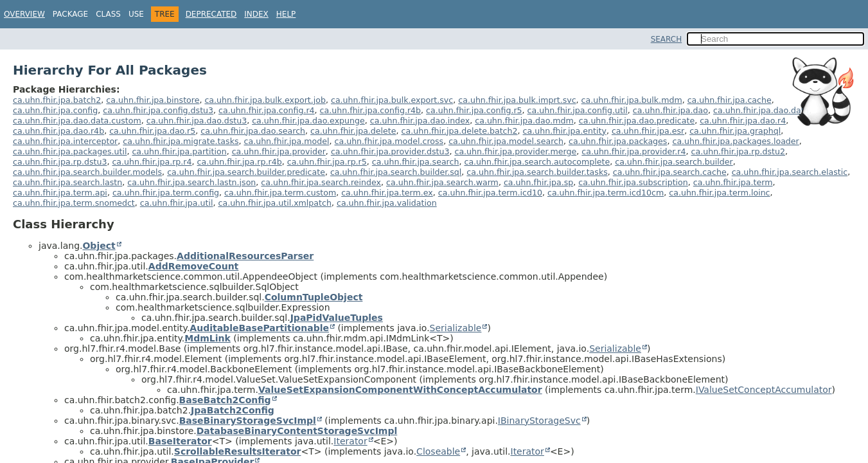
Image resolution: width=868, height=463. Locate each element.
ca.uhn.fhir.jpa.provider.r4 (633, 151)
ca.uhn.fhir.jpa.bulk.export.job (265, 100)
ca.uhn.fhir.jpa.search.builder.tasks (537, 172)
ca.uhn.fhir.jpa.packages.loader (735, 141)
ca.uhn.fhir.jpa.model (287, 141)
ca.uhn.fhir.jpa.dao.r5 (152, 131)
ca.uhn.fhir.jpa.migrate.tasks (181, 141)
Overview (24, 14)
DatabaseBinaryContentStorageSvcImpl (297, 431)
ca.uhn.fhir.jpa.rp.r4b (240, 162)
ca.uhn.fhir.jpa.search (416, 162)
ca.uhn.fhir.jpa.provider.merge (515, 151)
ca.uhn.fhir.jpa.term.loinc (719, 193)
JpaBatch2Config (233, 410)
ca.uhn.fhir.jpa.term (733, 182)
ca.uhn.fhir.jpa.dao (670, 110)
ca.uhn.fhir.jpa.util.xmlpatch (274, 203)
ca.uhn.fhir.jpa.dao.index (420, 121)
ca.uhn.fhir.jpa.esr (648, 131)
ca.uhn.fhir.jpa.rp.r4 (152, 162)
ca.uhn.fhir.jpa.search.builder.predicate (246, 172)
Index (256, 14)
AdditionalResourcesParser (245, 256)
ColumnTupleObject (314, 297)
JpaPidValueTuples (337, 318)
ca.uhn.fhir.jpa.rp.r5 (327, 162)
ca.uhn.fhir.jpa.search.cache (670, 172)
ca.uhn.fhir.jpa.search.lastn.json (191, 182)
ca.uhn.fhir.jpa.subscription (633, 182)
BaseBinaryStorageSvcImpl (248, 421)
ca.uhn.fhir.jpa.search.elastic (790, 172)
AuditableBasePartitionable (259, 328)
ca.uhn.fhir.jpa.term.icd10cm (606, 193)
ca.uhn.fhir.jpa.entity (565, 131)
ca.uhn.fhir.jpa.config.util (578, 110)
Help (286, 14)
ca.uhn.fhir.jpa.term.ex (387, 193)
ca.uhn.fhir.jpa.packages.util (70, 151)
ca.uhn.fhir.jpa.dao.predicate (637, 121)
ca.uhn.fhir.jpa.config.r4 (266, 110)
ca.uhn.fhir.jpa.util (177, 203)
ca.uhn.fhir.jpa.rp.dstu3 (60, 162)
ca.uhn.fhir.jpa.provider (279, 151)
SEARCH (667, 39)
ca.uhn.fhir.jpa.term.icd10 (490, 193)
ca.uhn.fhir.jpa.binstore (153, 100)
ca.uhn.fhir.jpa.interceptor (65, 141)
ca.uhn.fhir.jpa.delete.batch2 (460, 131)
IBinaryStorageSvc (539, 421)
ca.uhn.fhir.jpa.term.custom (280, 193)
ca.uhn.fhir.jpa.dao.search (253, 131)
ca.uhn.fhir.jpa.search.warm (442, 182)
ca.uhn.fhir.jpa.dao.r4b (58, 131)
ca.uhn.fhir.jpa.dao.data (761, 110)
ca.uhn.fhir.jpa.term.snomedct (74, 203)
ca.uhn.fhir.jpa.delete (353, 131)
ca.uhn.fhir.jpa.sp (538, 182)
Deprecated (211, 14)
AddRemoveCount (194, 266)
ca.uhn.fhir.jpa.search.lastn (67, 182)
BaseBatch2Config (225, 400)
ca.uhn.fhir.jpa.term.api (60, 193)
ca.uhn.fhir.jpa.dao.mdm (524, 121)
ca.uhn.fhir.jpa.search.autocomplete (537, 162)
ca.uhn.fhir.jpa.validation (387, 203)
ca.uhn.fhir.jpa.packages (618, 141)
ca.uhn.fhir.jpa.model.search (506, 141)
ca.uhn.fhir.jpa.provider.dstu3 (390, 151)
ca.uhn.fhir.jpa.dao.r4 (743, 121)
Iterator (350, 441)
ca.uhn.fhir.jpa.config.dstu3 (158, 110)
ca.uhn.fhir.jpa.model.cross (389, 141)
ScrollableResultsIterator (238, 451)
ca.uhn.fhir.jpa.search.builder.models (87, 172)
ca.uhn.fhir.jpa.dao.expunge (308, 121)
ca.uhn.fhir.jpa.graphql (735, 131)
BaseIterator (180, 441)
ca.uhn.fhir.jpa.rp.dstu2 (738, 151)
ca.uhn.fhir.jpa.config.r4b (370, 110)
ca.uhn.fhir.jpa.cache (730, 100)
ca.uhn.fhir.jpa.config (55, 110)
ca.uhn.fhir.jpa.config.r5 (474, 110)
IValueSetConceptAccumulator (764, 390)
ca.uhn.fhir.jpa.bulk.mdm (632, 100)
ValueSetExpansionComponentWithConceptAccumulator (400, 390)
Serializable (456, 328)
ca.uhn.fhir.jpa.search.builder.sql (396, 172)
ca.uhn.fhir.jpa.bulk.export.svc (392, 100)
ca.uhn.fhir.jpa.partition (179, 151)
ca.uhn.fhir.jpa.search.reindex (321, 182)
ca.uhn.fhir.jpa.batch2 (57, 100)
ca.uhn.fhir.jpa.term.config (166, 193)
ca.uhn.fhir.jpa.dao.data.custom (77, 121)
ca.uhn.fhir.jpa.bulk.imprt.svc (517, 100)
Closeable (438, 451)
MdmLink (208, 338)
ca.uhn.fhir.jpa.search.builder (674, 162)
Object (99, 246)
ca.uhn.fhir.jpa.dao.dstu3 (197, 121)
